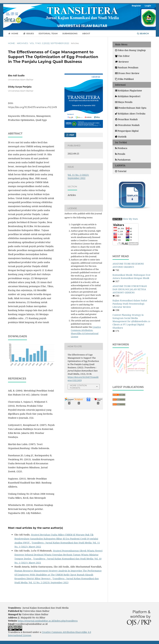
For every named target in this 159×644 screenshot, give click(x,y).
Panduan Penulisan (127, 67)
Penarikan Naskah (126, 119)
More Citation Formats (78, 387)
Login (148, 6)
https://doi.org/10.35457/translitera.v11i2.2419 (32, 107)
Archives (22, 43)
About (86, 33)
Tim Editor (122, 56)
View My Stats (130, 219)
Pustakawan (123, 160)
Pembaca (121, 148)
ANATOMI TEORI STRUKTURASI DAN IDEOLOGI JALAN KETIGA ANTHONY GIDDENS (130, 289)
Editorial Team (48, 33)
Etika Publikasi (124, 79)
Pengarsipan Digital (127, 131)
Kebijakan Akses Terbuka (130, 114)
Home (13, 33)
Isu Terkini (121, 142)
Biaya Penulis (124, 102)
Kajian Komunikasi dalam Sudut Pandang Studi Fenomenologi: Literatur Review (130, 304)
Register (136, 6)
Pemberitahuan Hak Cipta (131, 108)
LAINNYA (120, 165)
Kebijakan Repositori (128, 96)
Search (143, 33)
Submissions (70, 33)
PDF (71, 135)
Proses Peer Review (127, 73)
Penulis (120, 154)
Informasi (120, 85)
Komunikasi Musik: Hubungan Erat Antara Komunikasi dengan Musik (131, 276)
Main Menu (121, 44)
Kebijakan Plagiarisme (129, 91)
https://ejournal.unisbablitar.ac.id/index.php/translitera (48, 621)
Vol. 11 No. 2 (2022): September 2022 (49, 43)
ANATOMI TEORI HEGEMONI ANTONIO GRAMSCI (128, 265)
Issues (29, 33)
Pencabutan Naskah (127, 125)
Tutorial (121, 171)
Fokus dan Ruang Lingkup (130, 50)
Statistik (121, 137)
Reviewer (122, 62)
